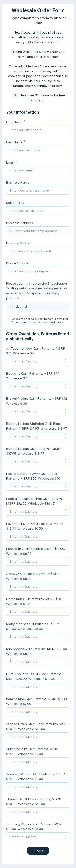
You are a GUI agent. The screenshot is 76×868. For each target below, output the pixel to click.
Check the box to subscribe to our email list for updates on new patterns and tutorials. (40, 321)
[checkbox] (8, 321)
